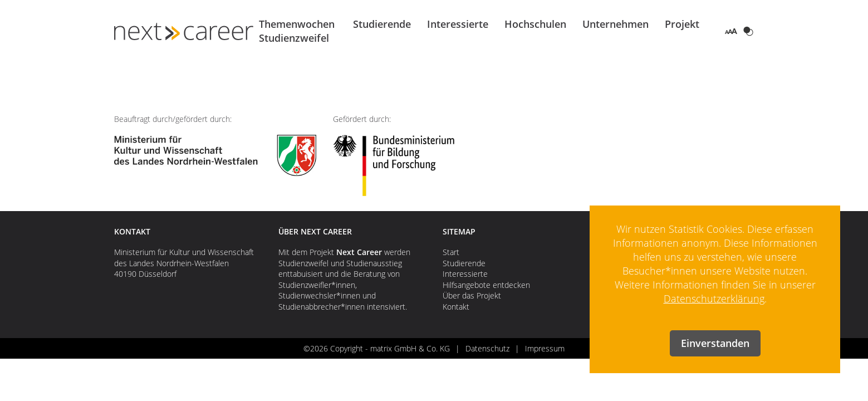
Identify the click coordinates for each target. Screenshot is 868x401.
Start (451, 252)
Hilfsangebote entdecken (486, 285)
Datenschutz (487, 348)
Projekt (682, 24)
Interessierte (458, 24)
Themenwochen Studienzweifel (297, 31)
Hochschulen (535, 24)
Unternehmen (616, 24)
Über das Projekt (472, 295)
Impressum (545, 348)
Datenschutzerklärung (714, 299)
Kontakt (456, 307)
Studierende (382, 24)
